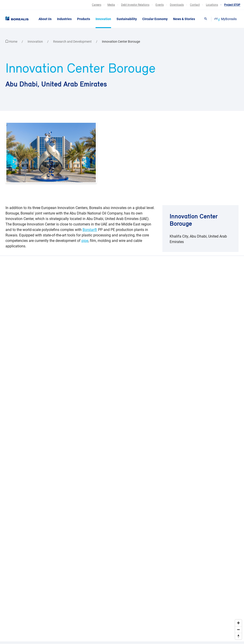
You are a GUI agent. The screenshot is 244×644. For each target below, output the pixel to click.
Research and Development (73, 42)
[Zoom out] (238, 630)
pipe (85, 241)
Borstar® (90, 230)
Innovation (36, 42)
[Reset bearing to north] (238, 636)
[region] (122, 449)
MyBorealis (226, 19)
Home (12, 42)
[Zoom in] (238, 623)
